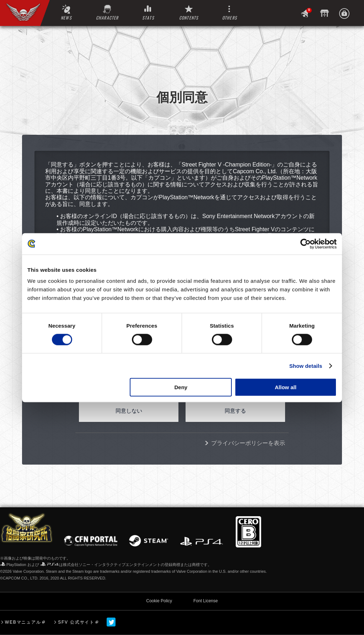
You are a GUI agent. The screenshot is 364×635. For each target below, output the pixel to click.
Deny (181, 387)
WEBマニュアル (23, 622)
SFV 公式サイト (76, 622)
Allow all (286, 387)
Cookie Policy (159, 601)
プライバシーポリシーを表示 (248, 443)
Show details (306, 366)
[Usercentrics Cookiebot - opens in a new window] (306, 244)
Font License (206, 601)
